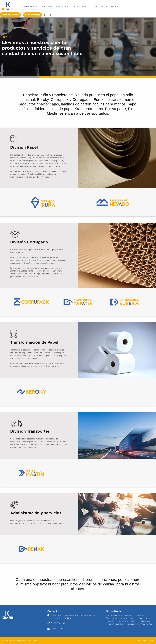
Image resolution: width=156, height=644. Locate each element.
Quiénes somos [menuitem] (29, 7)
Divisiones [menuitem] (46, 7)
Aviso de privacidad (146, 640)
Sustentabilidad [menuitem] (81, 7)
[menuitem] (9, 6)
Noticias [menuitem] (98, 7)
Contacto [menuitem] (112, 7)
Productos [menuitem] (62, 7)
